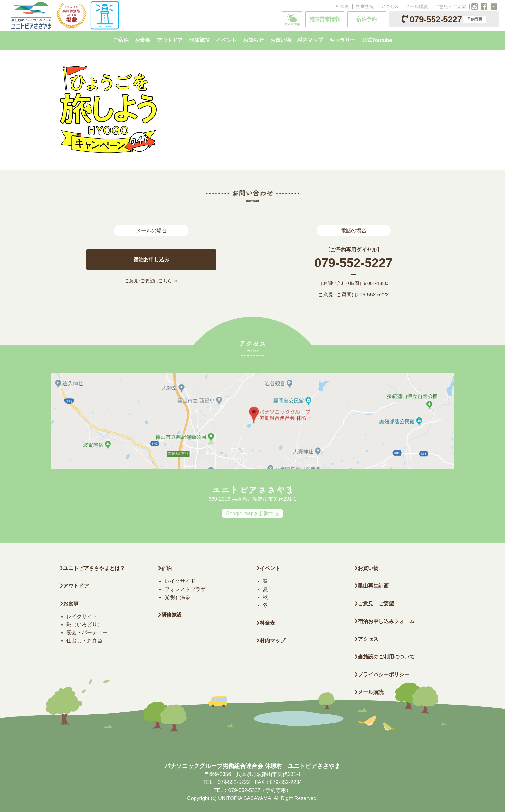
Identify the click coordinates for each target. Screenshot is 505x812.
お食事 (69, 604)
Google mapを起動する (252, 513)
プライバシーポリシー (382, 674)
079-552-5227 (444, 19)
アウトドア (76, 586)
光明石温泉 (177, 597)
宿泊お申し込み (151, 260)
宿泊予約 (367, 19)
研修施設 (170, 615)
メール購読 (417, 6)
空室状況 (365, 6)
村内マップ (271, 641)
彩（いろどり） (84, 625)
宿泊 (165, 568)
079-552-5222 (373, 295)
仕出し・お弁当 (84, 641)
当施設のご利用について (385, 657)
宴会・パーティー (87, 633)
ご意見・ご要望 (450, 6)
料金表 (342, 6)
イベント (268, 568)
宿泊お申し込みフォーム (385, 621)
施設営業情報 (325, 19)
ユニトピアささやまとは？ (92, 568)
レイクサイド (82, 616)
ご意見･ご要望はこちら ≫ (151, 281)
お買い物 (367, 568)
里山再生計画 (372, 586)
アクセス (390, 6)
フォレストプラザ (185, 589)
